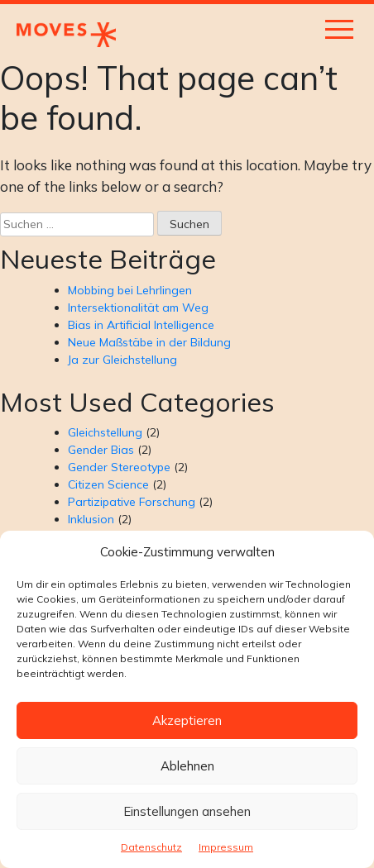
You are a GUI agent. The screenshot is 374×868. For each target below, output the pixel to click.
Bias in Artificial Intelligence (141, 325)
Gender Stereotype (119, 467)
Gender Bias (101, 450)
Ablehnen (187, 766)
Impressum (226, 847)
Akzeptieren (187, 720)
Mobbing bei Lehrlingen (130, 290)
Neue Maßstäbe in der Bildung (149, 342)
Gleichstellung (105, 432)
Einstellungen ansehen (187, 811)
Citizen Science (108, 484)
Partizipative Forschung (132, 502)
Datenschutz (151, 847)
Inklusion (91, 519)
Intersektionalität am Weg (138, 308)
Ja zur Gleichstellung (122, 360)
